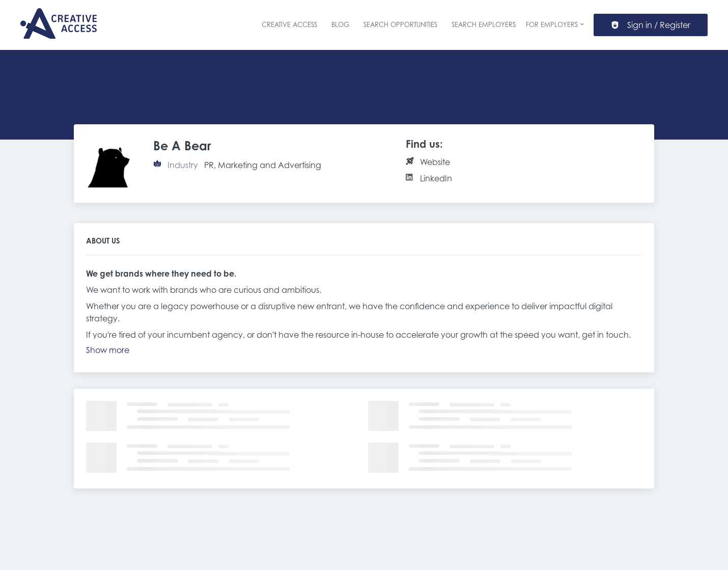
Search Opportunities (400, 24)
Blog (340, 24)
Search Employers (484, 24)
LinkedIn (436, 178)
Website (435, 162)
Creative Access (289, 24)
